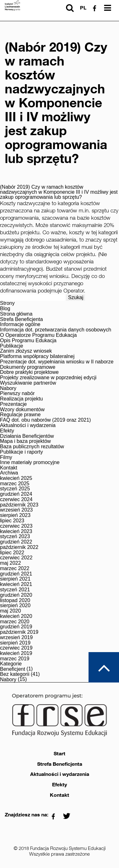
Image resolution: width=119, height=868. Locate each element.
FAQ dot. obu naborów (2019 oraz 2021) (45, 420)
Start (60, 754)
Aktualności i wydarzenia (28, 425)
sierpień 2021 (15, 579)
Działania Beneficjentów (27, 436)
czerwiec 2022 (16, 558)
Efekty (7, 431)
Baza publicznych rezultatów (32, 447)
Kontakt (9, 468)
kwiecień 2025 (16, 478)
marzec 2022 (15, 569)
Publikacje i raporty (21, 452)
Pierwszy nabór (17, 393)
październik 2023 (19, 505)
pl (83, 8)
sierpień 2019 (15, 643)
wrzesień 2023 (16, 510)
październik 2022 (19, 547)
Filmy (6, 457)
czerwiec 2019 (16, 648)
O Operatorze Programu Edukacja (38, 335)
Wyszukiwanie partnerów (28, 383)
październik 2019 (19, 632)
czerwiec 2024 (16, 500)
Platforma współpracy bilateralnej (37, 356)
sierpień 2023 (15, 515)
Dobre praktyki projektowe (29, 372)
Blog (5, 309)
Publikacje (12, 346)
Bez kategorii (15, 674)
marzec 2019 (15, 659)
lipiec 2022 (12, 553)
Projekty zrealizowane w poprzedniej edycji (48, 378)
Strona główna (16, 314)
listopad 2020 (15, 601)
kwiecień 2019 (16, 653)
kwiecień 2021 (16, 584)
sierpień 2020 (15, 606)
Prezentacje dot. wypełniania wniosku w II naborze (57, 362)
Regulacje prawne (20, 415)
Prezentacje (13, 404)
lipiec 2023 (12, 521)
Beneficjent (13, 669)
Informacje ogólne (20, 324)
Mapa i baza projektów (25, 441)
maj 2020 (10, 611)
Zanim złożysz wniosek (26, 351)
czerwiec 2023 (16, 526)
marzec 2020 (15, 622)
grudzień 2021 (16, 574)
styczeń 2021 (15, 590)
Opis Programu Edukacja (28, 341)
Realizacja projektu (21, 399)
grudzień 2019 (16, 627)
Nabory (8, 388)
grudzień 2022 (16, 542)
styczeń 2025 (15, 489)
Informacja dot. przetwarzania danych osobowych (56, 330)
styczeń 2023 (15, 537)
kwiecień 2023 (16, 531)
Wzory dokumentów (22, 410)
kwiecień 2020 (16, 616)
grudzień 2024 (16, 494)
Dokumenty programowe (28, 367)
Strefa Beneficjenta (21, 319)
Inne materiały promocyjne (30, 462)
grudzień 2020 (16, 595)
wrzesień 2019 (16, 638)
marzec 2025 (15, 484)
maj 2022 (10, 563)
